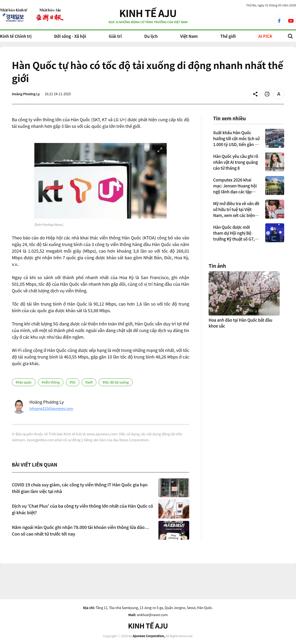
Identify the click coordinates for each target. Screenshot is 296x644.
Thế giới (228, 36)
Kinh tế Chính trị (16, 36)
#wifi (89, 382)
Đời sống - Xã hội (70, 36)
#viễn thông (51, 382)
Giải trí (115, 36)
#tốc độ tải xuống (116, 382)
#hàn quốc (24, 382)
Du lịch (151, 36)
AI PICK (265, 36)
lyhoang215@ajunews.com (51, 408)
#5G (73, 382)
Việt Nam (189, 36)
